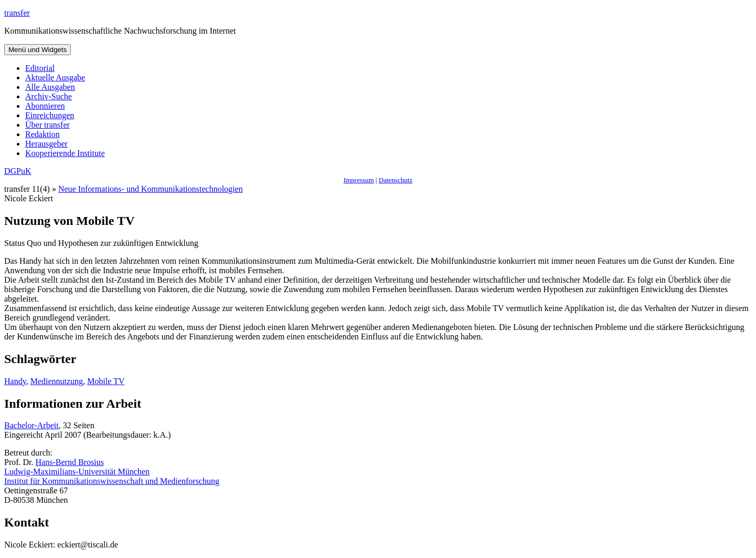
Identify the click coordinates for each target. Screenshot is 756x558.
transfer (17, 13)
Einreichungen (50, 115)
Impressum (359, 180)
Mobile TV (106, 381)
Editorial (40, 68)
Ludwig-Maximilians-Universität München (77, 472)
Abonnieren (45, 106)
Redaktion (43, 134)
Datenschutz (395, 180)
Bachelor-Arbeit (31, 425)
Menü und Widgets (38, 50)
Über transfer (48, 125)
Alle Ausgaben (50, 87)
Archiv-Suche (49, 96)
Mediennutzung (57, 381)
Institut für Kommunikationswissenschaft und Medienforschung (112, 481)
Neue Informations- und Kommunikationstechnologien (150, 189)
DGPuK (18, 171)
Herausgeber (46, 144)
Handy (15, 381)
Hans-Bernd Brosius (70, 462)
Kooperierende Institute (65, 153)
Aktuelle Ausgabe (55, 77)
